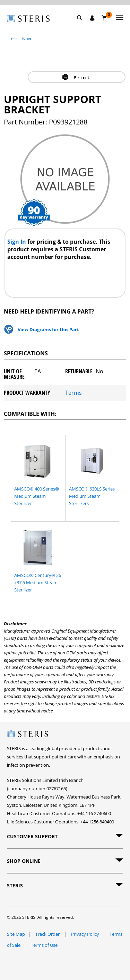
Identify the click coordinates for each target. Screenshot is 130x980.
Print (81, 77)
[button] (83, 26)
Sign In (17, 242)
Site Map (16, 934)
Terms (73, 393)
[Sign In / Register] (92, 18)
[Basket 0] (105, 18)
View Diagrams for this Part (48, 329)
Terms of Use (44, 945)
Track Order (48, 934)
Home (26, 38)
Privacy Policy (85, 934)
